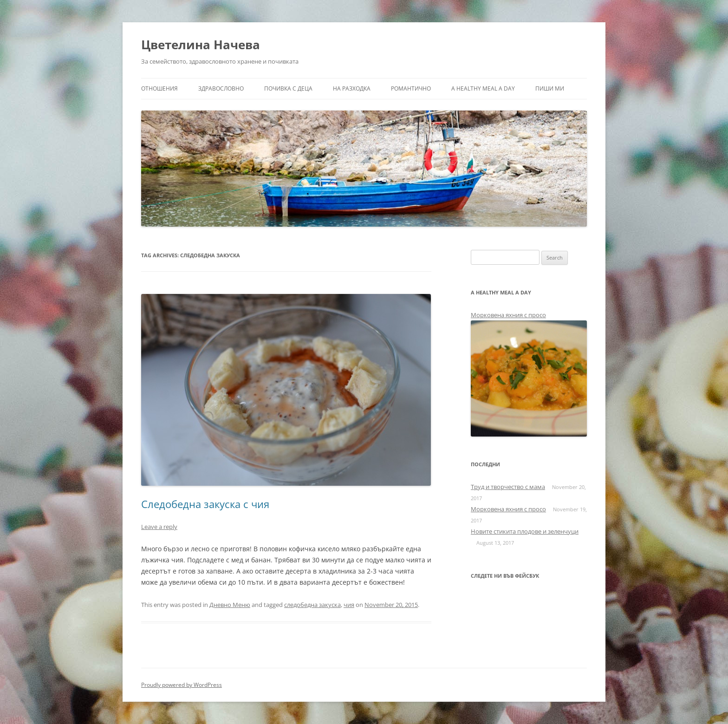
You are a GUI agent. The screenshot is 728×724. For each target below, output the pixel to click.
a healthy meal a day (483, 88)
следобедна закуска (312, 605)
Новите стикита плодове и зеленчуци (525, 531)
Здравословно (221, 88)
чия (349, 605)
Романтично (411, 88)
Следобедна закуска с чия (205, 504)
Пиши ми (550, 88)
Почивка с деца (288, 88)
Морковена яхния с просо (508, 315)
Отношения (159, 88)
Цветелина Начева (201, 45)
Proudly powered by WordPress (182, 685)
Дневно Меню (230, 605)
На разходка (352, 88)
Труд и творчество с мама (508, 487)
